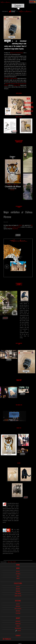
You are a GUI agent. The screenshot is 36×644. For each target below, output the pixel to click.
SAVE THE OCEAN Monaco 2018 (19, 380)
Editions (18, 601)
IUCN (32, 225)
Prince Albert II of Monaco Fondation (11, 78)
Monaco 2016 (19, 428)
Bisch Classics (18, 609)
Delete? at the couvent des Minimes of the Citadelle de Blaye (19, 141)
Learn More (20, 112)
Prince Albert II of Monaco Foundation (13, 227)
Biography (18, 621)
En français (7, 639)
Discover (26, 497)
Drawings (18, 591)
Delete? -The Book (19, 117)
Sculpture (18, 613)
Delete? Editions (19, 93)
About (18, 618)
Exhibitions (18, 624)
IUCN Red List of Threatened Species (17, 53)
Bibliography (18, 628)
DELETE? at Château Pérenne (19, 207)
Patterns (18, 611)
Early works (18, 594)
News (18, 568)
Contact (18, 626)
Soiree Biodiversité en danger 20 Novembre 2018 (19, 284)
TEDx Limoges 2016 (19, 405)
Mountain (18, 606)
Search (18, 631)
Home (18, 565)
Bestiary (19, 463)
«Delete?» (20, 225)
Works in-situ (18, 596)
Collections (18, 583)
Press (18, 576)
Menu (33, 2)
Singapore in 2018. (17, 85)
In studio (18, 574)
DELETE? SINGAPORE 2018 (19, 344)
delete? (18, 571)
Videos (18, 578)
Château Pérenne (15, 229)
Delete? (18, 604)
